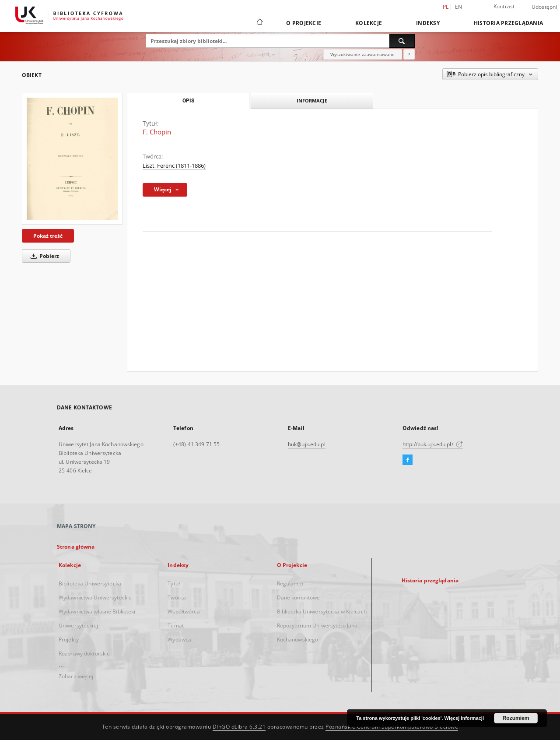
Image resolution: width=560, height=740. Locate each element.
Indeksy (428, 23)
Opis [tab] (188, 101)
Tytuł (174, 583)
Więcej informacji (464, 718)
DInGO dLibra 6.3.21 (239, 727)
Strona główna (76, 547)
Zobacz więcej (76, 676)
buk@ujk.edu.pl (307, 444)
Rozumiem (516, 718)
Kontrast (504, 6)
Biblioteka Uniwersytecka (90, 583)
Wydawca (179, 640)
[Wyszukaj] (402, 41)
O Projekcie (304, 23)
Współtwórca (184, 611)
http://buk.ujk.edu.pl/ (433, 444)
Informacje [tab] (312, 100)
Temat (176, 625)
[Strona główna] (259, 23)
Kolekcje (369, 23)
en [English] (459, 7)
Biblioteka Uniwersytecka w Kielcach (322, 611)
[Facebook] (408, 460)
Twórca (177, 597)
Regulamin (290, 583)
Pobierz (43, 256)
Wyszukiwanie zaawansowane (363, 54)
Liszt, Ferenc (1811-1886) (174, 166)
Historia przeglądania (508, 23)
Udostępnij (545, 7)
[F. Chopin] (72, 159)
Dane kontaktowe (299, 597)
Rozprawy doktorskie (84, 654)
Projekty (69, 640)
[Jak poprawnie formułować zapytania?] (409, 54)
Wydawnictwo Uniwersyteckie (95, 597)
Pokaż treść (48, 236)
